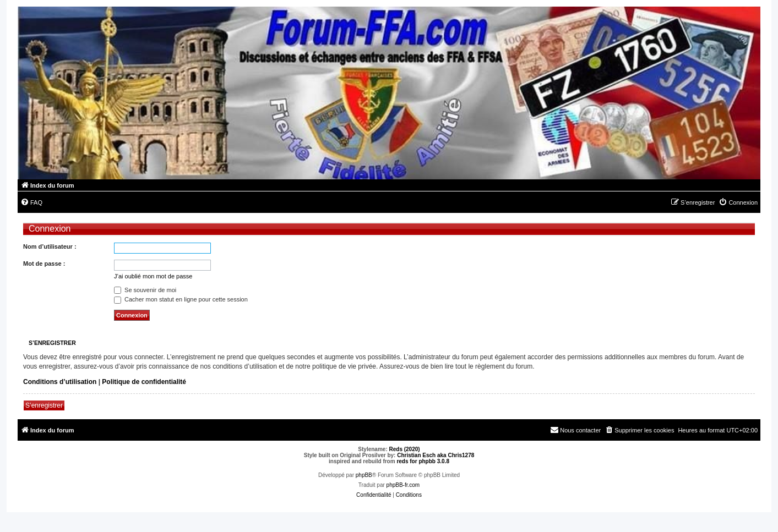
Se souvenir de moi (145, 290)
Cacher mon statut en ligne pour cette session (181, 299)
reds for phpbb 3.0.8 (423, 461)
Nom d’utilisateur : (50, 246)
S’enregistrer (44, 405)
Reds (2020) (405, 449)
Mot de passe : (44, 264)
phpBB (364, 475)
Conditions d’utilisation (60, 382)
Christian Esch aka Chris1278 (436, 455)
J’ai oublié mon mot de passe (153, 276)
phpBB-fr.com (403, 485)
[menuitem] (31, 202)
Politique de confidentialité (144, 382)
